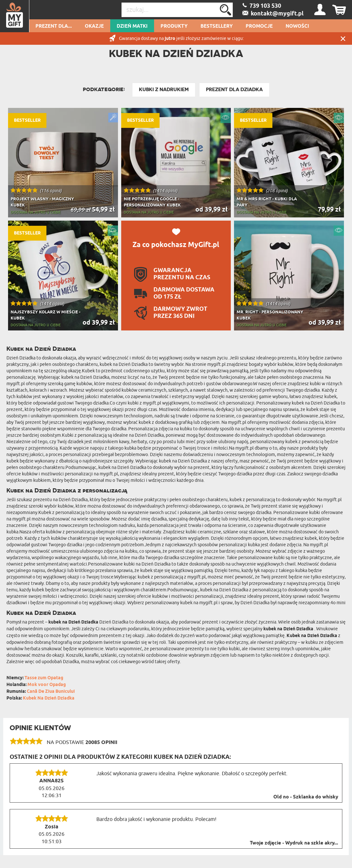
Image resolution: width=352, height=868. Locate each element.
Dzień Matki (132, 26)
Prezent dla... (54, 26)
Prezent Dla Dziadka (234, 90)
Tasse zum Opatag (44, 678)
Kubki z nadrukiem (164, 90)
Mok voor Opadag (47, 685)
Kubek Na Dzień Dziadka (49, 698)
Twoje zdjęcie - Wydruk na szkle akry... (294, 843)
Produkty (174, 26)
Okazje (94, 26)
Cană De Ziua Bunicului (51, 692)
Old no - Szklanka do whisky (306, 797)
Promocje (259, 26)
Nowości (297, 26)
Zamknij (343, 38)
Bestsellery (217, 26)
